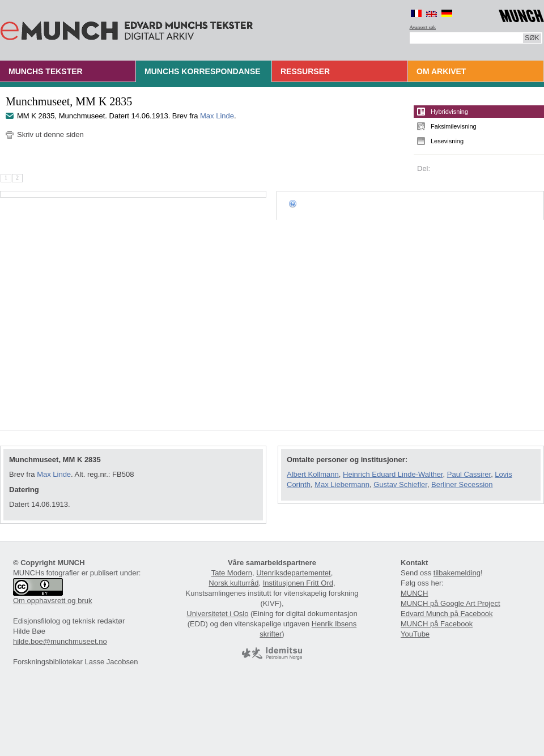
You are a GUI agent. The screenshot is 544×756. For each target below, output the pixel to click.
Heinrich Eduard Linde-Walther (393, 474)
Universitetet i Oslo (217, 614)
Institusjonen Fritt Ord (298, 583)
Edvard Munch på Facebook (447, 614)
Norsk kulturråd (233, 583)
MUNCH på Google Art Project (450, 603)
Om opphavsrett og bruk (52, 601)
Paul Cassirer (469, 474)
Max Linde (217, 116)
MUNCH (414, 593)
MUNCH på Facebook (437, 624)
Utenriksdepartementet (294, 573)
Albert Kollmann (313, 474)
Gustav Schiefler (400, 484)
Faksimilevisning (454, 126)
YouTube (415, 634)
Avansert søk (423, 27)
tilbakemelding (457, 573)
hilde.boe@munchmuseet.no (60, 641)
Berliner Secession (462, 484)
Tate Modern (232, 573)
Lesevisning (447, 141)
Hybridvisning (449, 112)
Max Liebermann (342, 484)
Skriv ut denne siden (50, 134)
